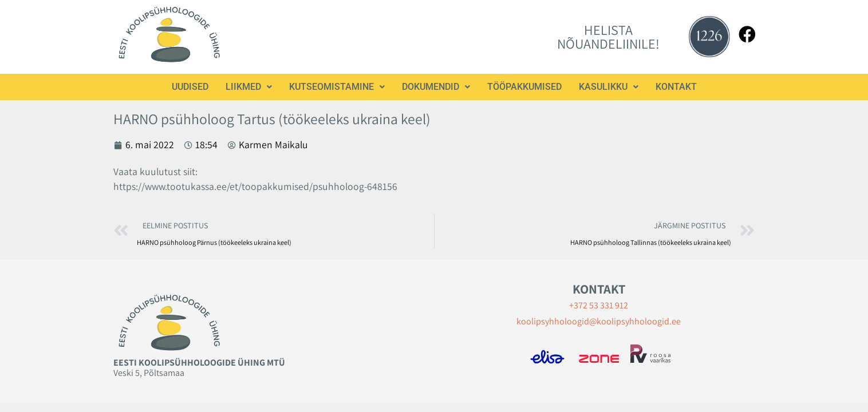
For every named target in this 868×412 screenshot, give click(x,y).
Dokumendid (436, 87)
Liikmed (249, 87)
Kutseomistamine (337, 87)
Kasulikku (609, 87)
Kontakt (676, 87)
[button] (249, 87)
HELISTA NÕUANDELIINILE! (608, 37)
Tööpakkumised (524, 87)
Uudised (190, 87)
